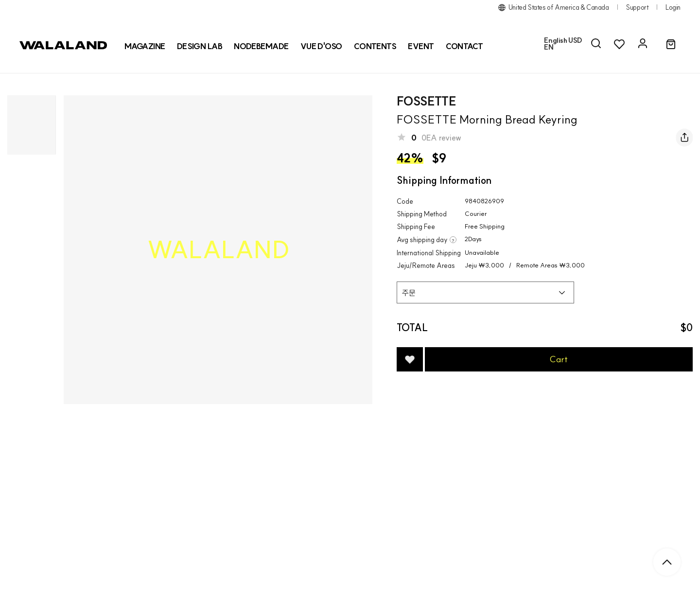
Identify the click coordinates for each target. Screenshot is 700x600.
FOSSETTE (426, 101)
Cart (559, 359)
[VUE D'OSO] (321, 46)
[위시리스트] (619, 44)
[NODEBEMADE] (261, 46)
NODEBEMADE (261, 46)
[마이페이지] (643, 44)
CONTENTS (375, 46)
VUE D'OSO (321, 46)
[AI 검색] (596, 44)
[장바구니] (671, 45)
